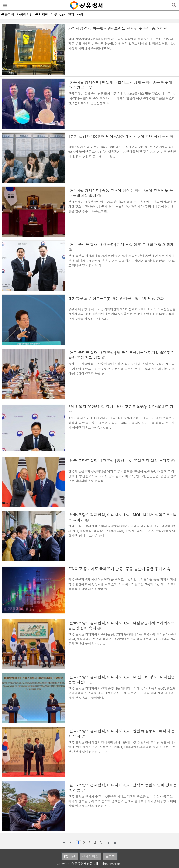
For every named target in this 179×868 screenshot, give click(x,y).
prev (70, 843)
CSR (62, 15)
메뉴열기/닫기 (5, 5)
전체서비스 (90, 856)
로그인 (110, 856)
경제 (71, 15)
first (64, 843)
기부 (54, 15)
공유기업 (8, 15)
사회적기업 (25, 15)
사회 (80, 15)
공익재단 (42, 15)
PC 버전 (70, 856)
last (115, 843)
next (109, 843)
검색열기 (174, 5)
